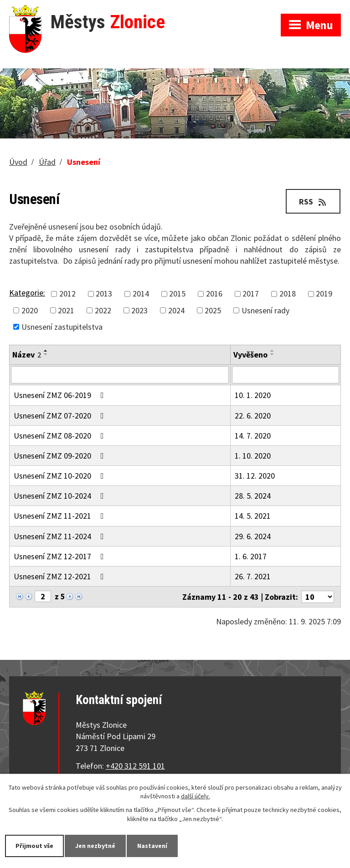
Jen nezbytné (95, 846)
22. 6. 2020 (253, 416)
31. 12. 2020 (255, 476)
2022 (103, 310)
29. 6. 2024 (253, 536)
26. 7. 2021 (253, 576)
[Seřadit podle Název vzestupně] (46, 351)
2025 (213, 310)
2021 (66, 310)
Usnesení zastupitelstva (62, 327)
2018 (288, 294)
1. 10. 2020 (253, 456)
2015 (177, 294)
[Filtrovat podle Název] (120, 375)
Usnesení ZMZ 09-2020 (61, 456)
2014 (141, 294)
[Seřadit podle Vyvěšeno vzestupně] (273, 351)
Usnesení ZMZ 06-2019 (61, 395)
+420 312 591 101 (135, 766)
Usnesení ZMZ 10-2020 (61, 476)
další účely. (196, 797)
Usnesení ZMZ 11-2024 (61, 536)
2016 (214, 294)
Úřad (47, 162)
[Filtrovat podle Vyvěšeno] (286, 375)
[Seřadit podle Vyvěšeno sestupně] (273, 354)
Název (27, 355)
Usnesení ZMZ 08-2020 (61, 436)
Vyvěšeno (250, 355)
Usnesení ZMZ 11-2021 (61, 516)
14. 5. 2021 (253, 516)
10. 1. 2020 (253, 395)
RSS (313, 202)
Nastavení (152, 846)
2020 (30, 310)
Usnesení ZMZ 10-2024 (61, 496)
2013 (104, 294)
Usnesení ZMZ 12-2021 (61, 576)
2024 (176, 310)
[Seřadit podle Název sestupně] (46, 354)
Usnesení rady (265, 310)
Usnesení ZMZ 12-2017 (61, 556)
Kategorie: (27, 293)
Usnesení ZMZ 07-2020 (61, 416)
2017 (251, 294)
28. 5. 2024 (253, 496)
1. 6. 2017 (251, 556)
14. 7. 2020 (253, 436)
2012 (67, 294)
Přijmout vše (34, 846)
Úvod (18, 162)
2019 (324, 294)
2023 (139, 310)
